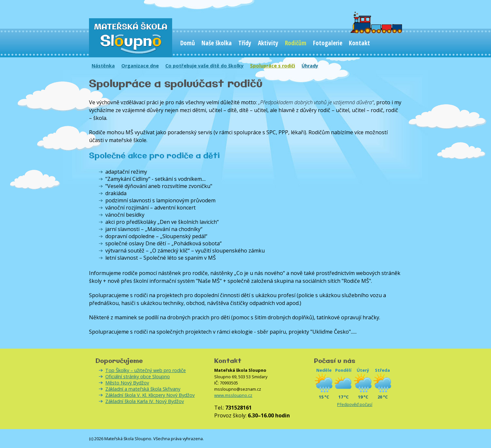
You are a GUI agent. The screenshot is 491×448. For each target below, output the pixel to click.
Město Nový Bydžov (127, 383)
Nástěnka (103, 66)
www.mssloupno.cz (233, 395)
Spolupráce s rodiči (273, 66)
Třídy (245, 43)
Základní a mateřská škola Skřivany (143, 389)
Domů (188, 43)
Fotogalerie (328, 43)
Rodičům (296, 43)
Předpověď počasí (355, 404)
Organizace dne (140, 66)
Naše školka (217, 43)
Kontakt (359, 43)
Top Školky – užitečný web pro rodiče (146, 370)
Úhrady (310, 66)
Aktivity (268, 43)
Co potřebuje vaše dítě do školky (204, 66)
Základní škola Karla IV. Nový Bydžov (145, 401)
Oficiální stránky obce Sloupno (138, 376)
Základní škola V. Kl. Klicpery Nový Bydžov (150, 395)
